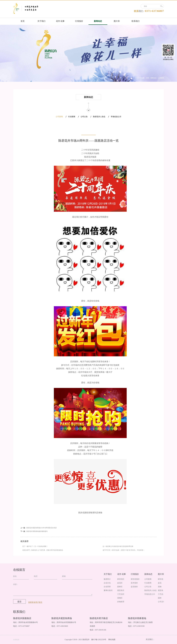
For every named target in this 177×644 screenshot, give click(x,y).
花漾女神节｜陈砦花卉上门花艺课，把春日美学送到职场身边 (43, 550)
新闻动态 (154, 78)
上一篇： (39, 528)
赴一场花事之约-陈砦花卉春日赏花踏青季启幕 (118, 546)
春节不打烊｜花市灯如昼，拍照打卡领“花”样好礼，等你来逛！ (124, 550)
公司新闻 (161, 78)
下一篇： (34, 531)
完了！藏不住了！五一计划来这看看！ (35, 546)
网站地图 (111, 640)
